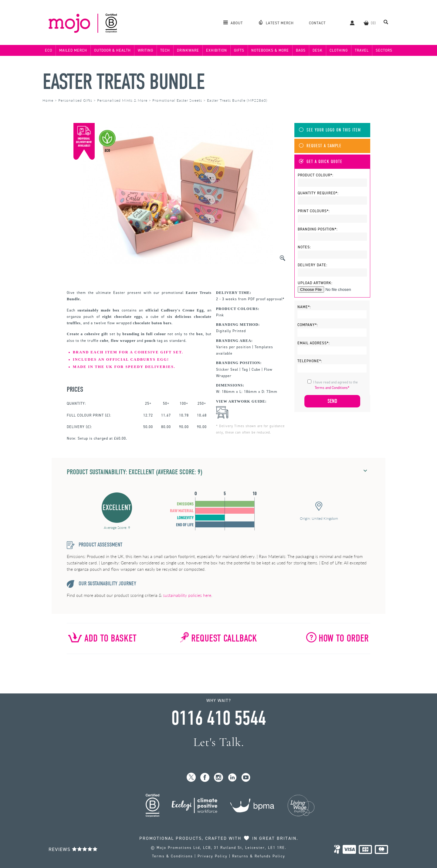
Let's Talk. (219, 742)
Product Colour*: (316, 175)
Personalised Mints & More (122, 100)
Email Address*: (314, 343)
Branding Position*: (318, 229)
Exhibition (217, 50)
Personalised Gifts (75, 100)
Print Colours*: (314, 211)
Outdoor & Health (112, 50)
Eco (49, 50)
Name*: (304, 307)
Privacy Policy (213, 856)
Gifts (239, 50)
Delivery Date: (313, 265)
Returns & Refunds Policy (259, 856)
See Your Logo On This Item (330, 130)
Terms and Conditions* (332, 388)
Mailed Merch (73, 50)
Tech (165, 50)
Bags (301, 50)
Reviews (73, 849)
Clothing (339, 50)
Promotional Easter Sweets (177, 100)
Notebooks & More (270, 50)
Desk (318, 50)
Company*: (308, 325)
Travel (362, 50)
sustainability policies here (187, 595)
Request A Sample (320, 146)
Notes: (304, 247)
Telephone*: (310, 361)
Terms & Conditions (173, 856)
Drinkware (188, 50)
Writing (146, 50)
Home (48, 100)
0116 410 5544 (218, 718)
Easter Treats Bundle (124, 82)
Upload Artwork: (315, 283)
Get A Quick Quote (321, 162)
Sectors (384, 50)
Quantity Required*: (318, 193)
